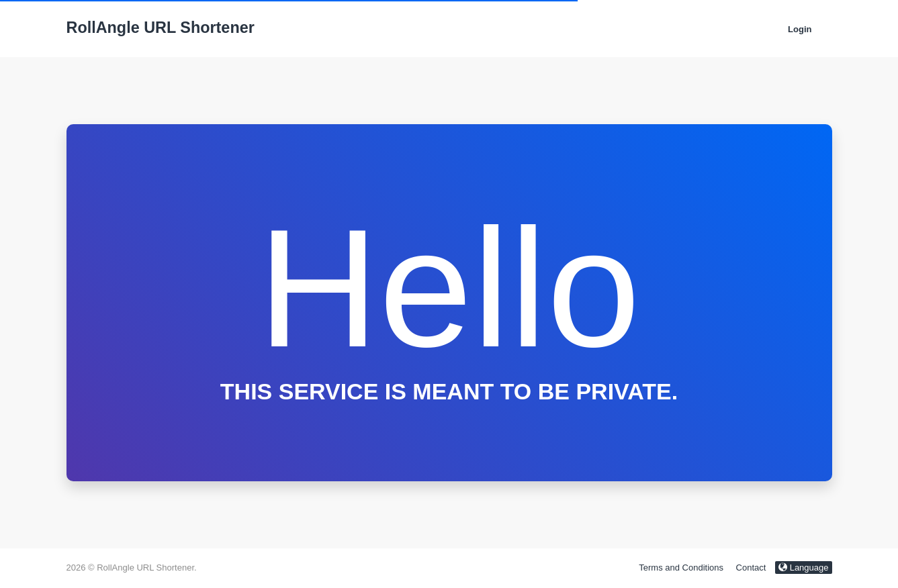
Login (800, 29)
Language (803, 568)
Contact (751, 568)
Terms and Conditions (681, 568)
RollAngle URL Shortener (161, 28)
